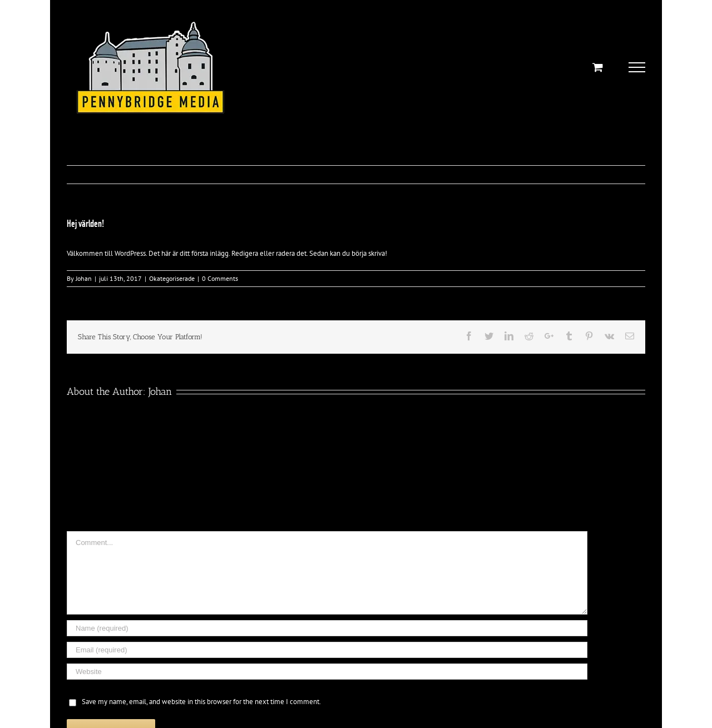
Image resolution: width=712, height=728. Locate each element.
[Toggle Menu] (637, 67)
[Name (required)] (327, 628)
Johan (84, 278)
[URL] (327, 672)
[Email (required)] (327, 650)
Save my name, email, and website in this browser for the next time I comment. (201, 702)
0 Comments (220, 278)
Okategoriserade (172, 278)
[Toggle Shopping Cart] (598, 67)
